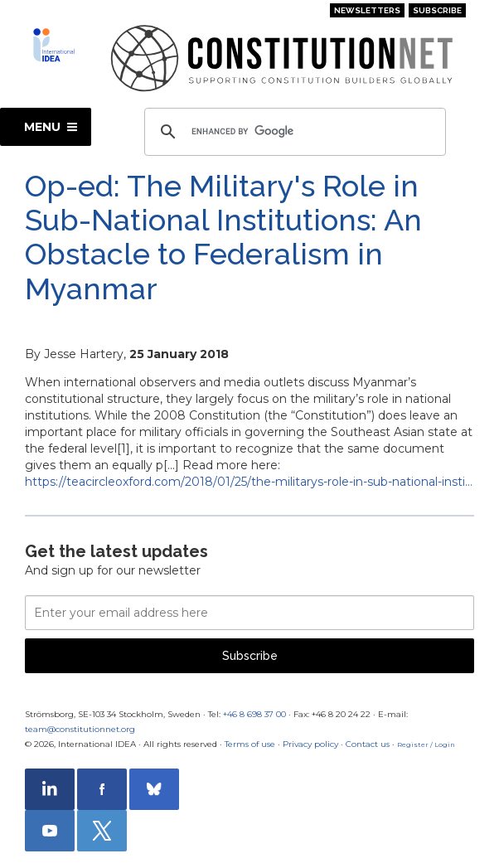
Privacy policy (310, 744)
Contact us (368, 744)
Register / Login (426, 744)
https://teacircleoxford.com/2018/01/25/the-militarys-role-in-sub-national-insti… (249, 482)
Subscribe (437, 10)
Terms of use (250, 744)
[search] (293, 132)
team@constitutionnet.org (80, 729)
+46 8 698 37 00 (254, 714)
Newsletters (367, 10)
